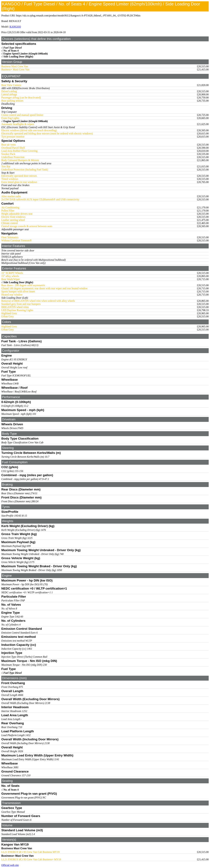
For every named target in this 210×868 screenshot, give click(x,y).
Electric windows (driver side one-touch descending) (29, 130)
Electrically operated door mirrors (19, 176)
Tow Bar (6, 166)
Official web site (10, 865)
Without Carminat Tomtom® (16, 240)
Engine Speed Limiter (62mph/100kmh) (26, 54)
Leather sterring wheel (13, 220)
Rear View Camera (11, 85)
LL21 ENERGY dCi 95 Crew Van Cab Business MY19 (30, 852)
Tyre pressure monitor (13, 137)
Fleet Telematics (10, 237)
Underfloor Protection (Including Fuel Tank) (25, 170)
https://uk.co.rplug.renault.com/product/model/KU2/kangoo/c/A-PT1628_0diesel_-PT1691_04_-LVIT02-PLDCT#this (78, 16)
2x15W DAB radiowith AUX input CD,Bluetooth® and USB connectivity (40, 199)
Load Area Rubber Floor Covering (19, 151)
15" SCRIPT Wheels (12, 273)
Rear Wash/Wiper (11, 279)
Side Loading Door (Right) (18, 57)
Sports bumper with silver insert (18, 291)
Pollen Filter (8, 211)
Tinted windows (10, 179)
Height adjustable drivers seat (17, 214)
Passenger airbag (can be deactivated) (21, 98)
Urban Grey (8, 316)
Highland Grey (9, 313)
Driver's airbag (9, 91)
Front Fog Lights (10, 118)
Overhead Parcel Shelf (13, 148)
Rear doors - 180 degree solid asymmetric (23, 285)
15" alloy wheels (10, 276)
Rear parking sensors (12, 101)
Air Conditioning (10, 207)
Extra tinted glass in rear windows (19, 182)
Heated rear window (12, 295)
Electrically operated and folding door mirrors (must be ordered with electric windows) (47, 133)
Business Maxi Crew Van (15, 66)
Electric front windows (13, 217)
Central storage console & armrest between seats (27, 226)
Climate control (10, 223)
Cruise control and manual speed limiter (22, 115)
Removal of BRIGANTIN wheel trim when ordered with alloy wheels (38, 301)
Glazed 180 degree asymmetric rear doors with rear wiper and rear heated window (44, 288)
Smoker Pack (8, 154)
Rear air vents (9, 145)
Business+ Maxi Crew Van (15, 69)
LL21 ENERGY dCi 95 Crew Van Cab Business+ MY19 (31, 859)
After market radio (11, 196)
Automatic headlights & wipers (18, 124)
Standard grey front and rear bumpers (21, 304)
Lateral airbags (9, 94)
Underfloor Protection (13, 157)
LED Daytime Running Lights (17, 310)
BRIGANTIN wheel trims (15, 307)
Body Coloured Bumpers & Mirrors (20, 160)
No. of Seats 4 (11, 51)
